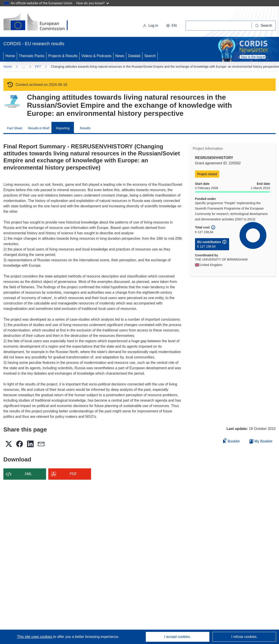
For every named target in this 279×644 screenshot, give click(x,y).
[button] (171, 26)
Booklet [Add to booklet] (231, 441)
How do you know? (93, 3)
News (120, 56)
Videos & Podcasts (96, 56)
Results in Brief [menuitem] (39, 128)
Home (10, 56)
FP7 (38, 67)
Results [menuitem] (85, 128)
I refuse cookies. (244, 637)
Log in (151, 26)
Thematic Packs (32, 56)
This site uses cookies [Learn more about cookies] (35, 637)
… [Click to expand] (23, 66)
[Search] (264, 26)
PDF (73, 474)
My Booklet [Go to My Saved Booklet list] (261, 441)
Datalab (134, 56)
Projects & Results (63, 56)
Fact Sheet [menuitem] (15, 128)
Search (150, 56)
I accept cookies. (178, 637)
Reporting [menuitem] (63, 128)
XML (28, 474)
